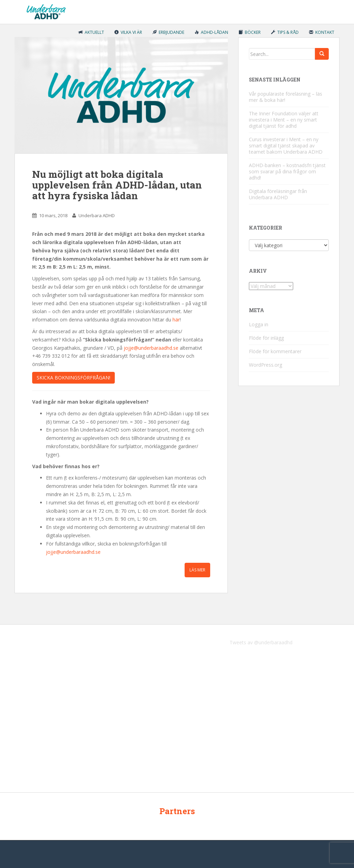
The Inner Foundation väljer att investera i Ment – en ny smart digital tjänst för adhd (284, 120)
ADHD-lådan (211, 32)
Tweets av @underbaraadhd (261, 642)
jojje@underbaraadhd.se (151, 348)
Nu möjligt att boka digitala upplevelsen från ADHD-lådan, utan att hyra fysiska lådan (117, 185)
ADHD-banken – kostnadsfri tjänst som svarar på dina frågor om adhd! (287, 171)
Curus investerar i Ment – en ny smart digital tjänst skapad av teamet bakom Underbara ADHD (286, 146)
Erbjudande (168, 32)
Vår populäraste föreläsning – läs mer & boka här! (286, 97)
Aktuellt (91, 32)
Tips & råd (285, 32)
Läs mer (197, 570)
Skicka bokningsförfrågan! (73, 378)
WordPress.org (265, 365)
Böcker (250, 32)
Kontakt (322, 32)
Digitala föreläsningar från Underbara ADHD (278, 194)
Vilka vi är (128, 32)
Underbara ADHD (97, 215)
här (176, 320)
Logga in (259, 324)
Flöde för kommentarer (275, 351)
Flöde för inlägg (266, 338)
